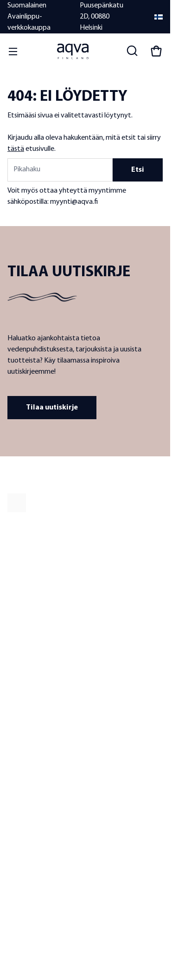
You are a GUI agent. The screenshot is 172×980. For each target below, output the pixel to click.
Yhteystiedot (25, 763)
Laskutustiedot (27, 840)
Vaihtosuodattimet (111, 704)
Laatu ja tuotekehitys (36, 665)
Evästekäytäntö (40, 926)
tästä (16, 149)
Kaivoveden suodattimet (119, 665)
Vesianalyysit (103, 717)
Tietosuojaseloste (46, 919)
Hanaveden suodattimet (118, 652)
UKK (13, 776)
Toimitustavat (26, 827)
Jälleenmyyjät (26, 678)
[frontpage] (85, 503)
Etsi (138, 170)
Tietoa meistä (26, 652)
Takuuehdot (23, 802)
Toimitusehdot (27, 789)
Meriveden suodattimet (117, 691)
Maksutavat (23, 815)
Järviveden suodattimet (117, 678)
